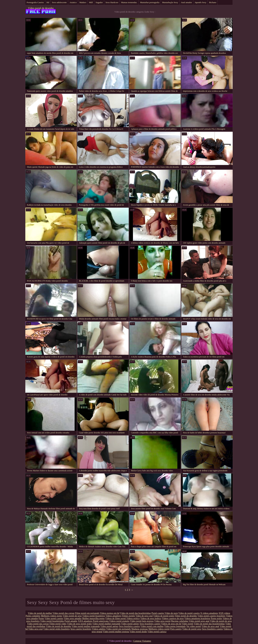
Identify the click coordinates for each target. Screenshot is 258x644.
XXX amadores (85, 621)
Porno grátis (217, 618)
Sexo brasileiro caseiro (150, 624)
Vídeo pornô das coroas (64, 613)
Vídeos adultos (99, 629)
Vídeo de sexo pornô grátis (79, 624)
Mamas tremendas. (129, 2)
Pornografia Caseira (35, 2)
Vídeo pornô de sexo (72, 616)
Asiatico (73, 2)
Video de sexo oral (144, 616)
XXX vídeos (224, 613)
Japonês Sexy (200, 2)
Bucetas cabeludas (180, 621)
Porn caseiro (176, 629)
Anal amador (186, 2)
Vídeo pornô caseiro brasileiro (211, 616)
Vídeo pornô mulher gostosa (116, 632)
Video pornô (188, 624)
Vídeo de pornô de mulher (40, 613)
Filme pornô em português (87, 613)
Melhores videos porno (51, 616)
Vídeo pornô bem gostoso (142, 621)
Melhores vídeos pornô (159, 629)
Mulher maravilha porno (93, 618)
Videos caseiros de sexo (173, 618)
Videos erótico (133, 618)
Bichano (213, 2)
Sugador (99, 2)
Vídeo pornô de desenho (41, 8)
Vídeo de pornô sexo (192, 629)
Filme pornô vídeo (58, 624)
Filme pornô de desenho (186, 616)
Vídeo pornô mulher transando (106, 624)
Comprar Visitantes (142, 641)
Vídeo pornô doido (138, 632)
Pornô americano (101, 621)
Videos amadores (113, 616)
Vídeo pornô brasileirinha (52, 621)
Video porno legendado (175, 626)
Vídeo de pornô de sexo (221, 621)
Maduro (83, 2)
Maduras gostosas (140, 629)
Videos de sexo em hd (171, 624)
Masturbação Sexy (170, 2)
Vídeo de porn (171, 613)
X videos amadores (209, 613)
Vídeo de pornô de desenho (58, 626)
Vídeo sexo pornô (162, 621)
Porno (41, 618)
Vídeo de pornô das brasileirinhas (135, 613)
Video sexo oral (36, 629)
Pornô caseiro (158, 613)
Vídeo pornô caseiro (54, 618)
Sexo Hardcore (112, 2)
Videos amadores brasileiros (197, 618)
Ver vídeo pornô (194, 626)
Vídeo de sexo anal (210, 626)
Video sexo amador (73, 618)
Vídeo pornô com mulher (152, 626)
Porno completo (33, 616)
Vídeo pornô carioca (157, 632)
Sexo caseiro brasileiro (81, 629)
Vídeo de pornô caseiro (189, 613)
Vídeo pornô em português (118, 629)
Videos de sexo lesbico (151, 618)
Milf (91, 2)
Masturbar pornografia (150, 2)
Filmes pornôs (129, 616)
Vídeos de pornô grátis (164, 616)
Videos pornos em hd (110, 613)
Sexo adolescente (59, 2)
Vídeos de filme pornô (116, 618)
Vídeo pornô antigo (130, 624)
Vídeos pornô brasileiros (94, 616)
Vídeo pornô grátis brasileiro (57, 629)
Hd (48, 2)
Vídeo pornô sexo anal (199, 621)
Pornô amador (71, 621)
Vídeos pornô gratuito (119, 621)
